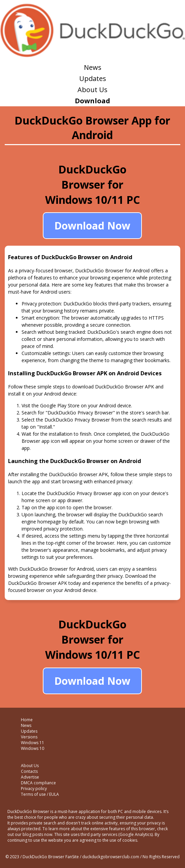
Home (27, 720)
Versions (29, 737)
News (93, 67)
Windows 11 (33, 743)
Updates (93, 78)
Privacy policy (34, 789)
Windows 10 (33, 748)
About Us (92, 90)
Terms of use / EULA (40, 794)
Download (92, 101)
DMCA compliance (38, 783)
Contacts (29, 771)
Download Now (92, 226)
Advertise (30, 777)
